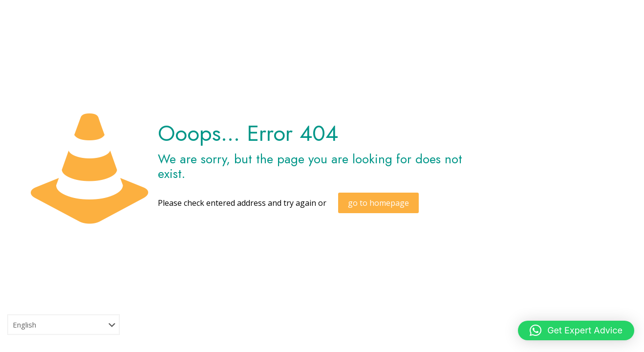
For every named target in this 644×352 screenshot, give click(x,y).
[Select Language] (64, 325)
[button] (576, 330)
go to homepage (378, 203)
